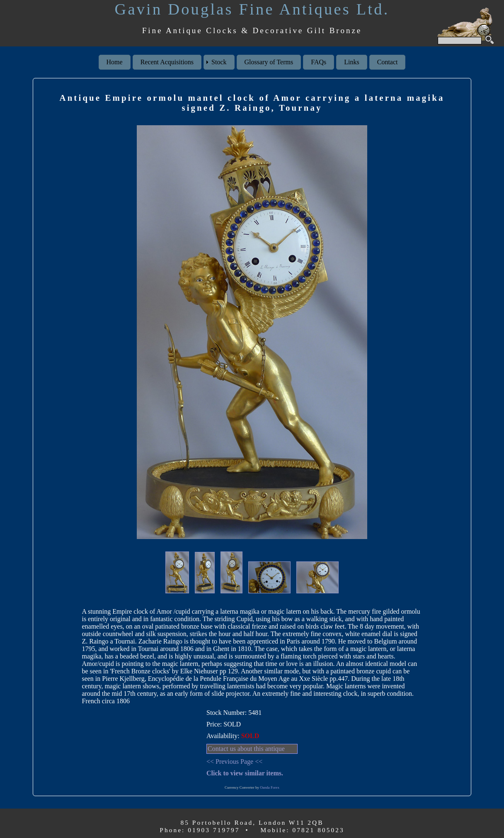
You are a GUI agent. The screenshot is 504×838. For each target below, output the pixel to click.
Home (115, 62)
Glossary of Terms (269, 62)
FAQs (319, 62)
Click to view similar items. (245, 773)
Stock (219, 62)
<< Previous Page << (234, 761)
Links (351, 62)
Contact (388, 62)
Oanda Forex (270, 787)
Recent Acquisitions (167, 62)
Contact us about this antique (246, 749)
